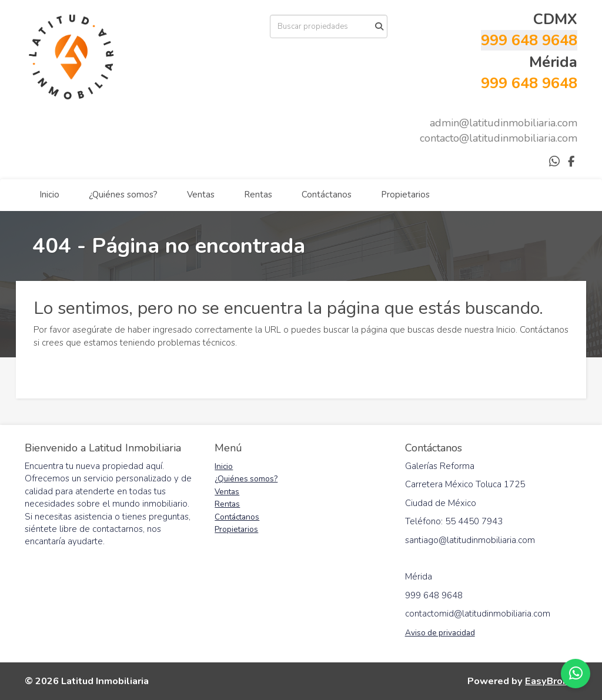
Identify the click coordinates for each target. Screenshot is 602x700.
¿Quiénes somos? (123, 195)
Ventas (201, 195)
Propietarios (405, 195)
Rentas (258, 195)
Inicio (49, 195)
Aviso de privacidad (440, 633)
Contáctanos (327, 195)
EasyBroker (551, 681)
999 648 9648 (529, 40)
